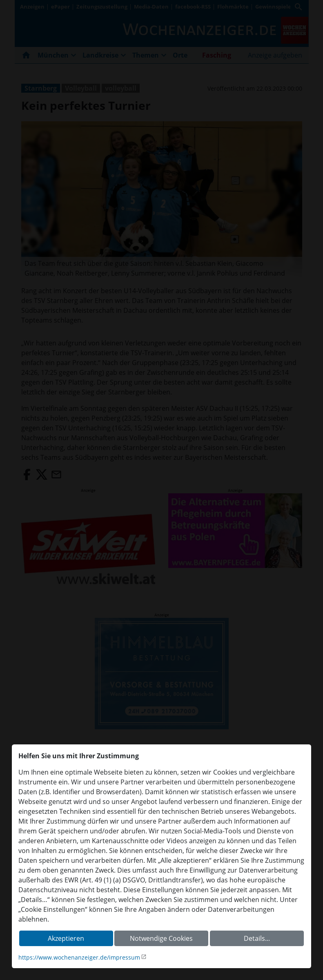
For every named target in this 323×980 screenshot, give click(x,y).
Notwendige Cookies (161, 938)
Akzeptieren (66, 938)
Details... (257, 938)
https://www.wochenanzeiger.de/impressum (79, 957)
